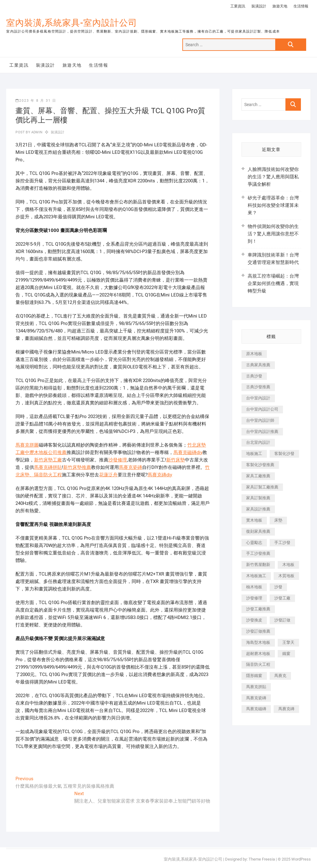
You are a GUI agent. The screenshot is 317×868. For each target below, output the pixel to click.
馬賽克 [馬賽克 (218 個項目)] (280, 676)
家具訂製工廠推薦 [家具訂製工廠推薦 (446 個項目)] (262, 487)
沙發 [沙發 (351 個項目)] (278, 587)
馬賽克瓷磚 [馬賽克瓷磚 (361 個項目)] (256, 698)
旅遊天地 (280, 6)
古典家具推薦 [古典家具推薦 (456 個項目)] (258, 365)
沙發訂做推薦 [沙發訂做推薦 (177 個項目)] (258, 631)
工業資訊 (238, 6)
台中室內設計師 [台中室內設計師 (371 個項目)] (260, 420)
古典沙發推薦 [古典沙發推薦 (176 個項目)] (258, 387)
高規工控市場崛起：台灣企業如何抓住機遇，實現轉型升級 (273, 283)
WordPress (301, 859)
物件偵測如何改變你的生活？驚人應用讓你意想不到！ (273, 234)
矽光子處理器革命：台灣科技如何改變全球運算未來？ (273, 205)
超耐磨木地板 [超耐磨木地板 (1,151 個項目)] (258, 654)
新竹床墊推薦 (77, 467)
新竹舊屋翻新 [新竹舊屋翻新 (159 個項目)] (258, 565)
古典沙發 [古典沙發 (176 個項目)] (254, 376)
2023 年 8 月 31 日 (36, 101)
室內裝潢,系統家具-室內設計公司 (72, 23)
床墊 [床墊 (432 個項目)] (278, 520)
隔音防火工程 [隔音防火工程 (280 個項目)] (258, 664)
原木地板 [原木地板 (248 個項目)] (254, 354)
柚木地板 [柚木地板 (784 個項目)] (254, 587)
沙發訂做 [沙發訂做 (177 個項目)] (282, 620)
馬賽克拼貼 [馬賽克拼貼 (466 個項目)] (256, 687)
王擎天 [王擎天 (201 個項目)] (288, 642)
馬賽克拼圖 (27, 445)
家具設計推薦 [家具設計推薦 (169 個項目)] (258, 509)
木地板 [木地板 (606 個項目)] (288, 565)
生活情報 (301, 6)
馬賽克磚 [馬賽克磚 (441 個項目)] (286, 709)
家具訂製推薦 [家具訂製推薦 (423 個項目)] (258, 498)
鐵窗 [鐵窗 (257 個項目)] (286, 654)
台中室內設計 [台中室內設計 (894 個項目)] (258, 398)
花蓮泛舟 (108, 475)
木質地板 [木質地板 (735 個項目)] (286, 576)
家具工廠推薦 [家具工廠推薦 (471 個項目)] (258, 476)
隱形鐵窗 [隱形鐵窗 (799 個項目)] (254, 676)
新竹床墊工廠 (48, 460)
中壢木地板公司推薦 (46, 452)
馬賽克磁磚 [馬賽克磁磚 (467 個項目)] (256, 709)
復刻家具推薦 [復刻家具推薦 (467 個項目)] (258, 531)
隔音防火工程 (48, 475)
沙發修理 (118, 460)
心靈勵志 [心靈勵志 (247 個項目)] (254, 543)
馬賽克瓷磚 (130, 467)
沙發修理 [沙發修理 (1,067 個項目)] (254, 598)
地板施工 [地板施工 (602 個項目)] (254, 454)
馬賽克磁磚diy (188, 452)
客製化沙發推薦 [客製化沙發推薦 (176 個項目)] (260, 465)
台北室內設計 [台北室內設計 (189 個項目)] (258, 442)
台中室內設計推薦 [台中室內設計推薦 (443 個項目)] (262, 432)
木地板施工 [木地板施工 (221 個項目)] (256, 576)
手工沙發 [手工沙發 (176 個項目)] (282, 543)
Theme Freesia (262, 859)
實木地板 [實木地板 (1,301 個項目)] (254, 520)
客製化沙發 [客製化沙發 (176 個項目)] (284, 454)
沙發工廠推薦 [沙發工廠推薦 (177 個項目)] (258, 609)
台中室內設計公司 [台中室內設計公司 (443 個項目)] (262, 409)
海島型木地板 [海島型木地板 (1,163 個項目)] (258, 642)
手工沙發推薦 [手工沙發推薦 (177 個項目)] (258, 553)
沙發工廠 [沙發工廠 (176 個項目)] (282, 598)
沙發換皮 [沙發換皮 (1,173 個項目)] (254, 620)
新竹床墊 (176, 460)
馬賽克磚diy (160, 475)
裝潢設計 (259, 6)
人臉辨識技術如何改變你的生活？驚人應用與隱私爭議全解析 (273, 177)
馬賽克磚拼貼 (48, 467)
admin (36, 132)
